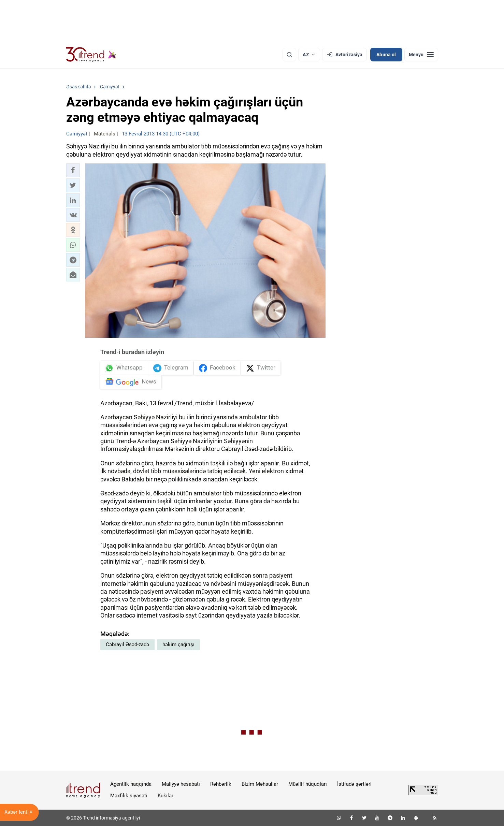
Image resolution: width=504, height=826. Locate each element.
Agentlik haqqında (131, 784)
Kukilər (165, 796)
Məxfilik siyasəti (129, 796)
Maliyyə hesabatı (181, 784)
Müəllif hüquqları (308, 784)
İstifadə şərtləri (354, 784)
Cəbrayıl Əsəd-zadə (127, 644)
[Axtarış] (289, 55)
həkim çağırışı (178, 644)
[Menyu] (421, 55)
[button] (73, 170)
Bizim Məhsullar (260, 784)
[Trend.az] (91, 55)
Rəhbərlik (221, 784)
